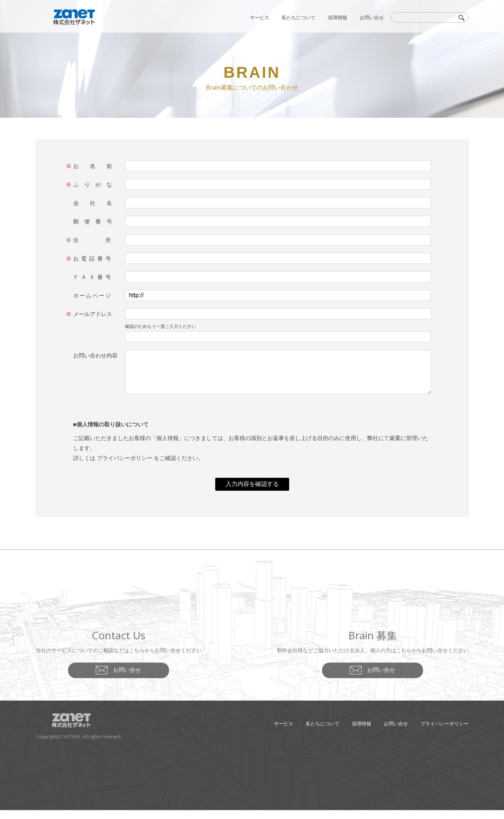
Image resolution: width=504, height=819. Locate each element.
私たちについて (299, 17)
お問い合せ (372, 17)
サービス (260, 17)
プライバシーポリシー (125, 467)
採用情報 (338, 17)
